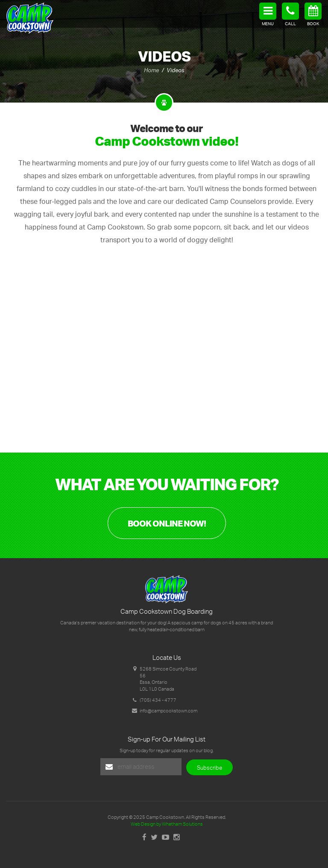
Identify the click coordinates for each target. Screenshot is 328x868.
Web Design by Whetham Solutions (167, 824)
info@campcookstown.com (168, 711)
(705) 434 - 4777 (158, 700)
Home (151, 70)
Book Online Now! (167, 523)
